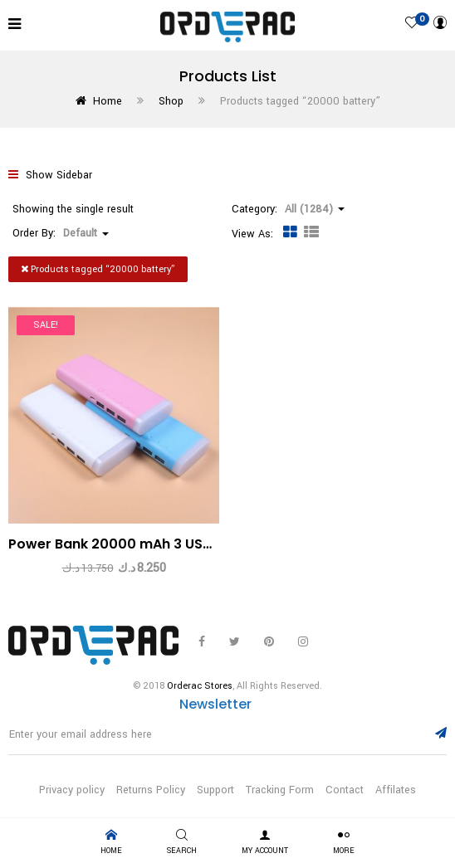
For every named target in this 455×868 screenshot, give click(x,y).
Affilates (396, 790)
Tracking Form (280, 790)
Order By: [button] (61, 233)
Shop (171, 101)
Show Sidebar (50, 175)
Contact (345, 790)
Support (215, 790)
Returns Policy (151, 790)
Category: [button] (288, 209)
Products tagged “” (98, 269)
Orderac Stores (200, 686)
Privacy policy (72, 790)
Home (108, 101)
